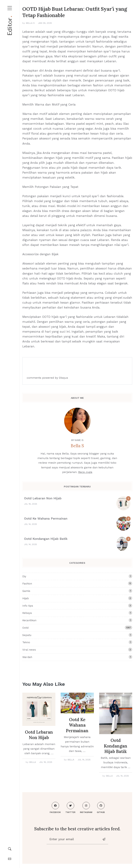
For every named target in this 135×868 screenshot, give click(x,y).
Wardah (77, 657)
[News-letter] (104, 839)
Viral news (77, 650)
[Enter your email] (74, 839)
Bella (33, 762)
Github (101, 808)
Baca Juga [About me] (85, 472)
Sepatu (77, 635)
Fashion (77, 583)
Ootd (77, 628)
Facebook (55, 808)
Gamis (77, 591)
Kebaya (77, 613)
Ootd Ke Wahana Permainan (46, 518)
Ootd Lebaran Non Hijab (43, 498)
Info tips (77, 606)
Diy (77, 576)
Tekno (77, 642)
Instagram (86, 808)
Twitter (70, 808)
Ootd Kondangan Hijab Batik (46, 539)
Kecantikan (77, 620)
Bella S (30, 23)
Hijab (77, 598)
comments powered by (47, 378)
